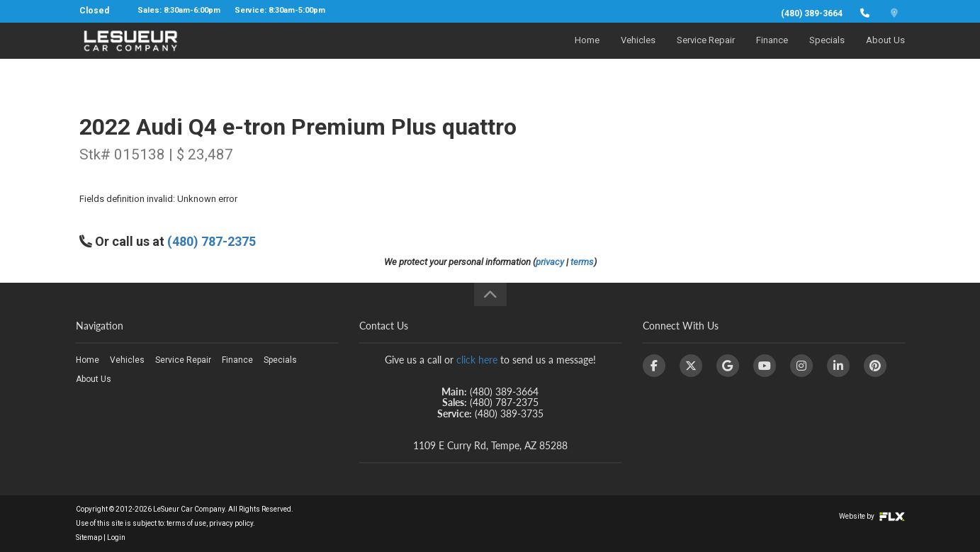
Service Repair (706, 54)
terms (582, 262)
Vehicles (638, 54)
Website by (872, 516)
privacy (550, 262)
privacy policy (231, 523)
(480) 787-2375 (212, 241)
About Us (885, 54)
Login (116, 537)
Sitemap (89, 537)
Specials (827, 54)
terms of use (186, 523)
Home (587, 54)
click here (477, 360)
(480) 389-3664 (812, 13)
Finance (772, 54)
